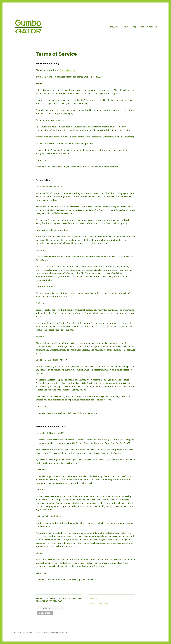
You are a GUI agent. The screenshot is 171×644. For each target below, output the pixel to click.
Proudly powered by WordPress (55, 633)
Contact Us (93, 599)
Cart (142, 27)
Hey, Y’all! (115, 27)
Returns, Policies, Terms (99, 604)
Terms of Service (34, 633)
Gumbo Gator (19, 633)
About (125, 27)
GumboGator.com (68, 70)
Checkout (152, 27)
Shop (134, 27)
